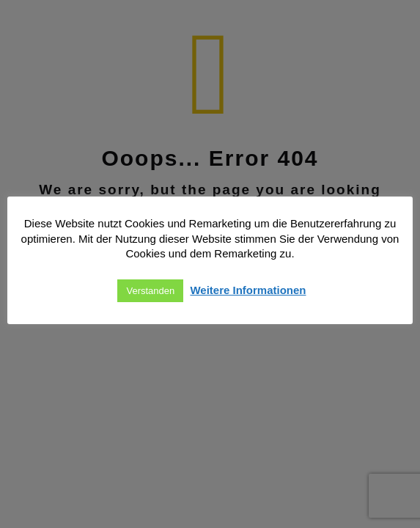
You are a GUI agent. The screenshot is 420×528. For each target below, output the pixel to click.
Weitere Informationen (248, 290)
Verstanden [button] (150, 291)
